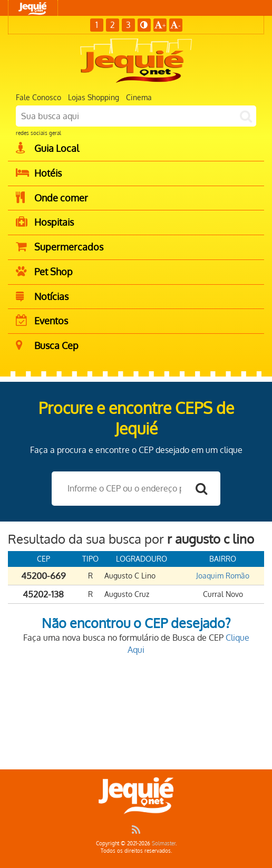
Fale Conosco (38, 97)
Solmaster (164, 843)
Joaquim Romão (223, 576)
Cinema (139, 97)
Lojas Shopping (94, 97)
